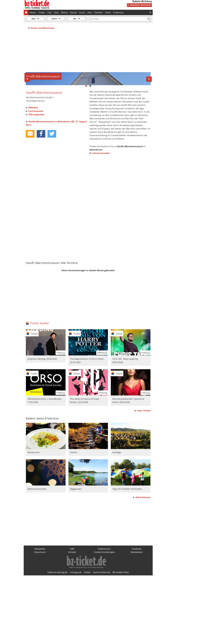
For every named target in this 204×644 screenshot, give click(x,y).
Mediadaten (137, 621)
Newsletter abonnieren (140, 5)
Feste (108, 13)
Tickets (42, 13)
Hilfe (72, 617)
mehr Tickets (144, 479)
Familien (99, 13)
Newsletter (40, 617)
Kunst (82, 13)
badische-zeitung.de (57, 641)
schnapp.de (76, 641)
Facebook (137, 617)
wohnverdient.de (102, 641)
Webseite (33, 176)
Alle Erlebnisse (143, 566)
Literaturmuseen (101, 222)
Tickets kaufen (39, 392)
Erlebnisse (118, 13)
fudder (87, 641)
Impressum (40, 621)
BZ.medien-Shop (121, 641)
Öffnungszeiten (36, 183)
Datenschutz (104, 617)
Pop (49, 13)
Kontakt (72, 621)
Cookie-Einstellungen (104, 621)
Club (56, 13)
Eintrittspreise (36, 180)
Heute (33, 13)
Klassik (73, 13)
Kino (90, 13)
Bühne (64, 13)
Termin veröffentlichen (43, 20)
